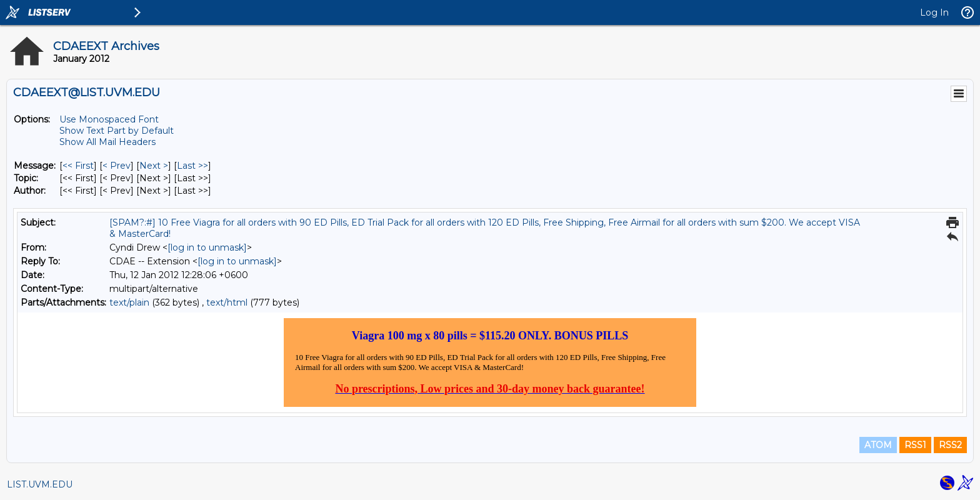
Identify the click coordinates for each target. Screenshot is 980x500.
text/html (227, 302)
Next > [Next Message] (154, 166)
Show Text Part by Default (117, 131)
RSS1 (915, 445)
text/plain (129, 302)
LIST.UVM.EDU (40, 484)
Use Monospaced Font (109, 119)
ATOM (878, 445)
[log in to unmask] (207, 247)
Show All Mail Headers (107, 142)
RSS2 (950, 445)
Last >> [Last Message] (192, 166)
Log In (934, 12)
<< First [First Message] (78, 166)
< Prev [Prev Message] (117, 166)
